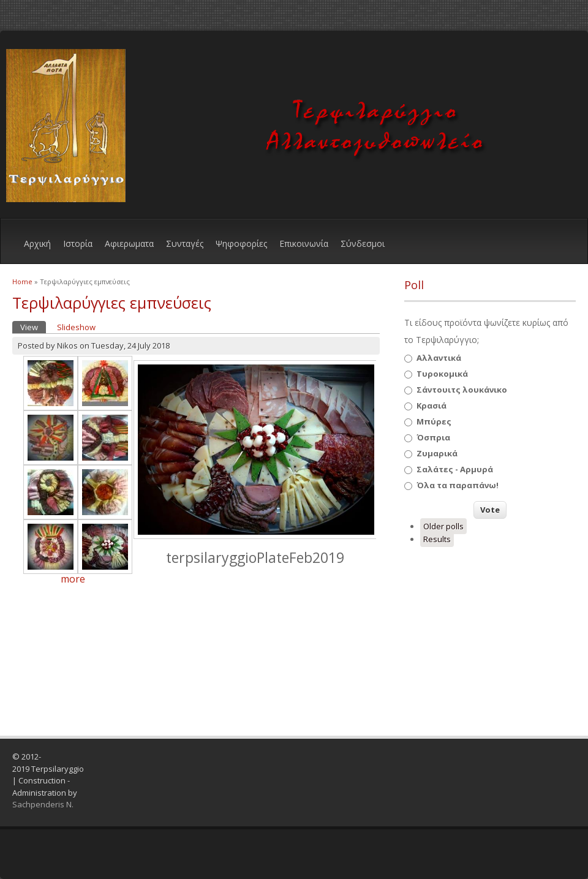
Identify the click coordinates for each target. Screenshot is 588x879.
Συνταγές (185, 243)
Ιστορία (78, 243)
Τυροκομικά (442, 374)
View (33, 327)
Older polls (443, 526)
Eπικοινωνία (304, 243)
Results (437, 539)
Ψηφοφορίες (241, 243)
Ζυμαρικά (437, 453)
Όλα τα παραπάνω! (458, 485)
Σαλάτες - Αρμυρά (455, 469)
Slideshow (76, 327)
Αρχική (37, 243)
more (73, 579)
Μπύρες (434, 421)
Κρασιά (432, 406)
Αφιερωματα (129, 243)
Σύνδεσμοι (363, 243)
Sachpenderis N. (43, 804)
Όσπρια (433, 437)
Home (22, 281)
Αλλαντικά (439, 358)
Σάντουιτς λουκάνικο (462, 390)
